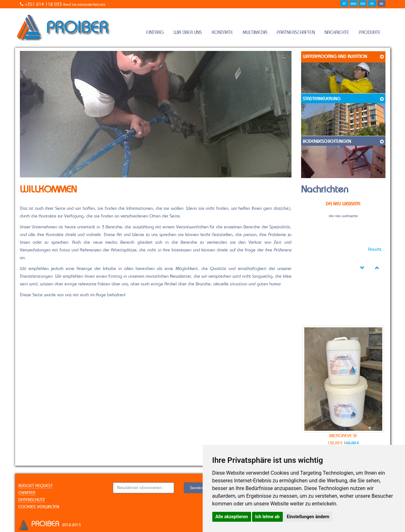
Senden (196, 488)
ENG (354, 4)
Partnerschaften (296, 33)
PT (344, 4)
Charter (27, 493)
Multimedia (255, 33)
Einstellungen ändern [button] (308, 517)
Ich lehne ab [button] (267, 517)
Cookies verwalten (39, 507)
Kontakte (222, 33)
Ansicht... (377, 250)
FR (372, 4)
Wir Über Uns (188, 33)
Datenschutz (32, 500)
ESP (363, 4)
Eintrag (155, 33)
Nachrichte (337, 33)
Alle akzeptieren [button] (232, 517)
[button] (309, 386)
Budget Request (35, 486)
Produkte (370, 33)
